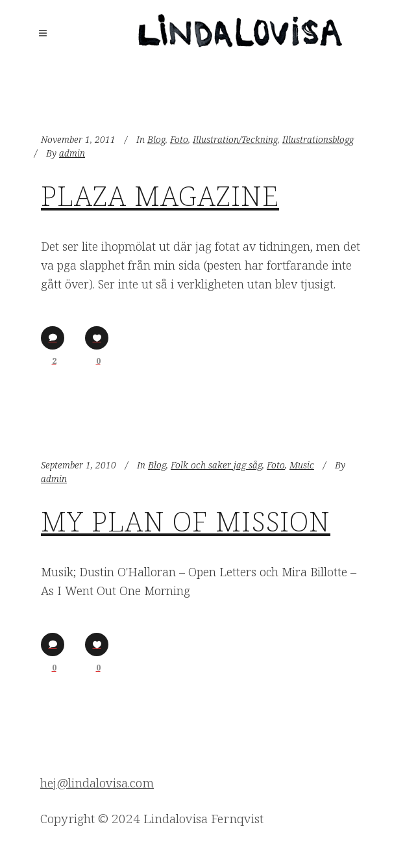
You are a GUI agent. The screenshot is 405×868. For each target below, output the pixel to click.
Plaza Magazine (160, 195)
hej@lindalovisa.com (97, 783)
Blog (156, 139)
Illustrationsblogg (318, 139)
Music (302, 465)
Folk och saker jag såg (216, 465)
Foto (179, 139)
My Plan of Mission (186, 521)
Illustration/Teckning (235, 139)
